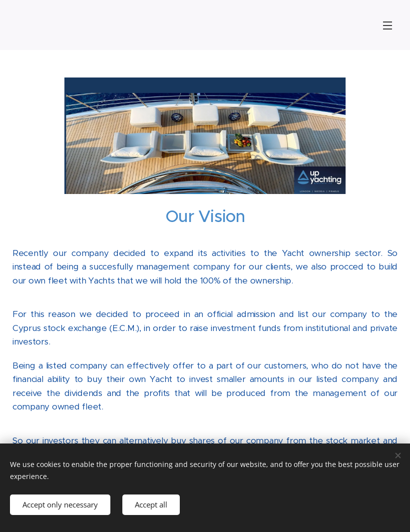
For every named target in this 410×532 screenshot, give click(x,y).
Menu (388, 25)
